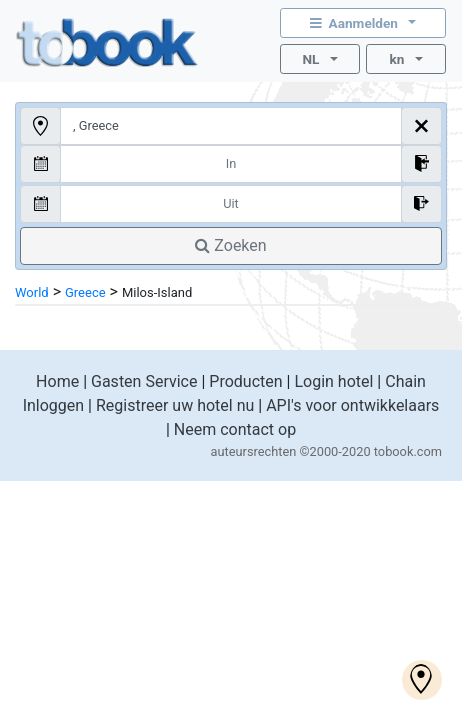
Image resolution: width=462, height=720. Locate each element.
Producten (245, 381)
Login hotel (333, 381)
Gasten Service (144, 381)
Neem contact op (235, 429)
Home (57, 381)
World (32, 292)
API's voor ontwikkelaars (352, 405)
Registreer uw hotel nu (175, 405)
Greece (85, 292)
